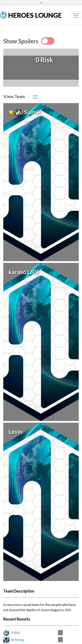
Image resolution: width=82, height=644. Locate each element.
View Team (14, 96)
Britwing (17, 621)
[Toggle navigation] (76, 16)
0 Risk (16, 614)
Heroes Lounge (31, 15)
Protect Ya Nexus (24, 641)
